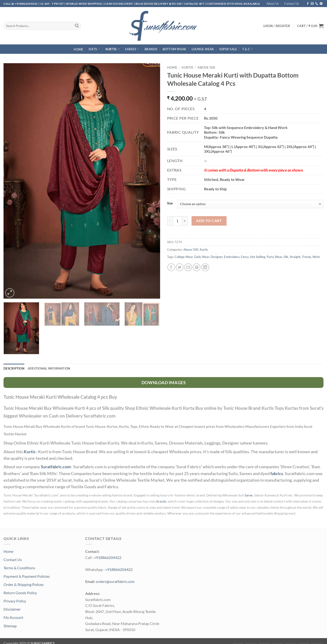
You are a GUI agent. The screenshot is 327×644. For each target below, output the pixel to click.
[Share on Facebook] (171, 267)
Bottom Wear (175, 49)
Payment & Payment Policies (27, 576)
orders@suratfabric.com (115, 581)
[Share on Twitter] (180, 267)
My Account (13, 617)
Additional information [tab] (49, 368)
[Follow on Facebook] (308, 4)
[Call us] (317, 4)
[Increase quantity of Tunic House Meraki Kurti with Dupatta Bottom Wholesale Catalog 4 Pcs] (185, 221)
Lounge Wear (203, 49)
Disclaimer (12, 609)
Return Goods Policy (20, 593)
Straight (295, 257)
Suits (94, 49)
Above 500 (206, 67)
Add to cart (209, 221)
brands (161, 501)
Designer (217, 257)
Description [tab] (14, 368)
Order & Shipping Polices (24, 584)
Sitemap (10, 626)
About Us (273, 4)
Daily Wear (202, 257)
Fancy (245, 257)
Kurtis (113, 49)
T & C (248, 49)
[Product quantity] (177, 221)
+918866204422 (108, 557)
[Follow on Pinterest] (321, 4)
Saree (249, 495)
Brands (151, 49)
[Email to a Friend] (188, 267)
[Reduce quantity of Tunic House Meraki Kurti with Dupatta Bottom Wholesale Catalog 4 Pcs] (170, 221)
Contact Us (292, 4)
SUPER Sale (228, 49)
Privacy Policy (15, 601)
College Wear (184, 257)
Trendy (306, 257)
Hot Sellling (258, 257)
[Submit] (77, 26)
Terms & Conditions (19, 568)
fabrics (277, 474)
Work (316, 257)
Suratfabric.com (56, 467)
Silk (286, 257)
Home (78, 49)
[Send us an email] (312, 4)
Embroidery (232, 257)
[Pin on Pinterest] (197, 267)
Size (170, 203)
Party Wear (274, 257)
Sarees (132, 49)
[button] (310, 26)
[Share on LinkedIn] (205, 267)
